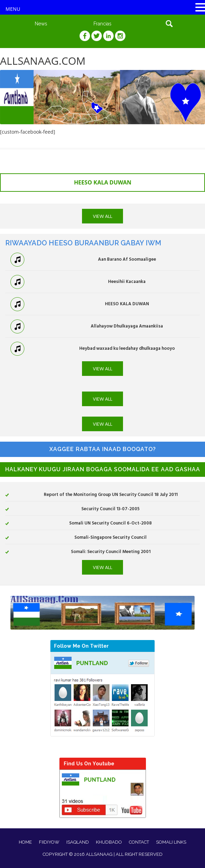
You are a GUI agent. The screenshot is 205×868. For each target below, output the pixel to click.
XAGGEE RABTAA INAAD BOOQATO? (103, 449)
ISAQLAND (78, 842)
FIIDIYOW (49, 842)
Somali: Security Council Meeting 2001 (111, 551)
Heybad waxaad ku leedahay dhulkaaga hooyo (127, 348)
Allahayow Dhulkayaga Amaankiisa (127, 326)
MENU (13, 9)
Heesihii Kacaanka (127, 281)
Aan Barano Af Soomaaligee (127, 259)
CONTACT (139, 842)
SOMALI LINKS (171, 842)
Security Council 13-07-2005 (110, 508)
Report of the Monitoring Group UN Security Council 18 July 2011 (111, 494)
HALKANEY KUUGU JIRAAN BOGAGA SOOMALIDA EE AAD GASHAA (103, 469)
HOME (25, 842)
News (41, 24)
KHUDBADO (109, 842)
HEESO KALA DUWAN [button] (103, 182)
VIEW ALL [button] (102, 216)
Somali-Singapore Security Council (110, 537)
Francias (102, 24)
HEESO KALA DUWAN (127, 303)
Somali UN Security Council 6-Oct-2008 (110, 523)
